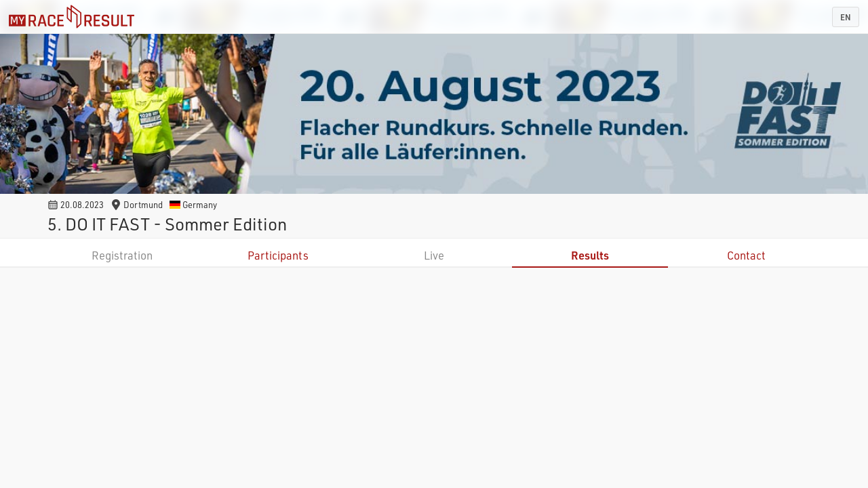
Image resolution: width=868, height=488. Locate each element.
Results (590, 255)
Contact (746, 255)
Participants (278, 255)
